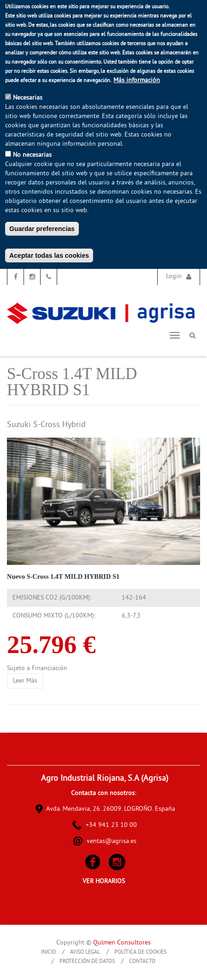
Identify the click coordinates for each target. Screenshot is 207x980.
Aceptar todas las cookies (49, 255)
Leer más (28, 681)
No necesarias (32, 155)
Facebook (15, 277)
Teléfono (49, 277)
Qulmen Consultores (122, 943)
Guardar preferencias (42, 229)
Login (174, 276)
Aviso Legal (85, 953)
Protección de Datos (87, 962)
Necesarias (28, 98)
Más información (137, 80)
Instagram (32, 277)
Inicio (48, 953)
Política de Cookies (140, 953)
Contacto (142, 962)
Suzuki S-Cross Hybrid (46, 425)
